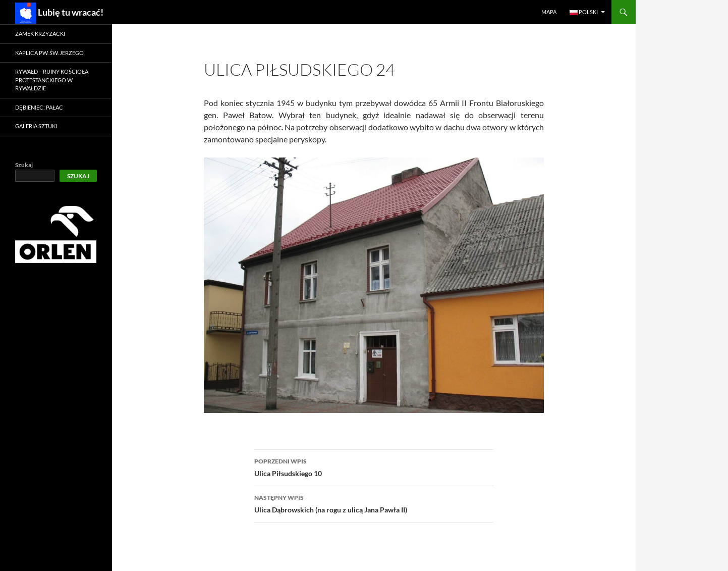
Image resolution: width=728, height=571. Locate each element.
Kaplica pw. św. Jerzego (49, 53)
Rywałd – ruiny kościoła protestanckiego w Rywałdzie (52, 80)
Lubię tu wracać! (59, 13)
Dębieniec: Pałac (39, 107)
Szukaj (24, 165)
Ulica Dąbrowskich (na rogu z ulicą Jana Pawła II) (374, 503)
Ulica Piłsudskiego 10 (374, 466)
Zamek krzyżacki (40, 34)
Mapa (549, 12)
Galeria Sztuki (36, 126)
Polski (584, 12)
